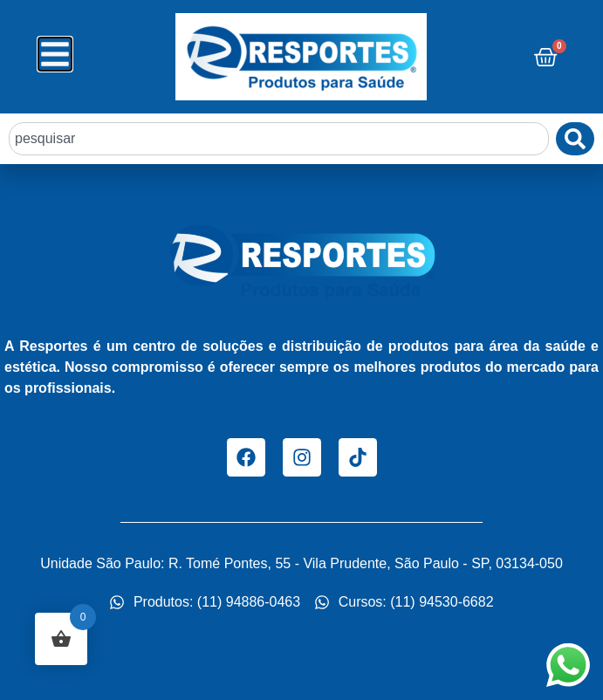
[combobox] (279, 139)
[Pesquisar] (575, 139)
